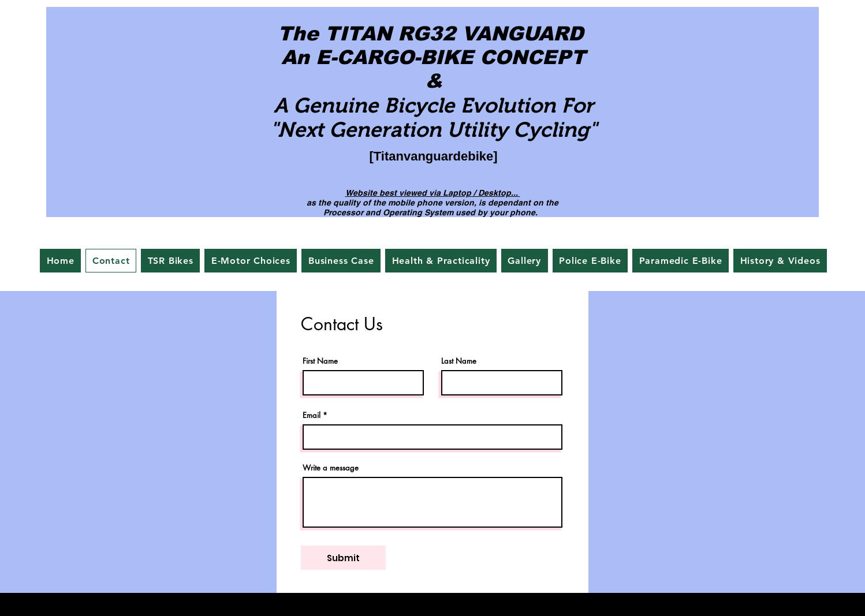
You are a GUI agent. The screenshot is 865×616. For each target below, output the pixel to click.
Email (312, 415)
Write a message (331, 468)
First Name (320, 361)
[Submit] (343, 558)
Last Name (459, 361)
